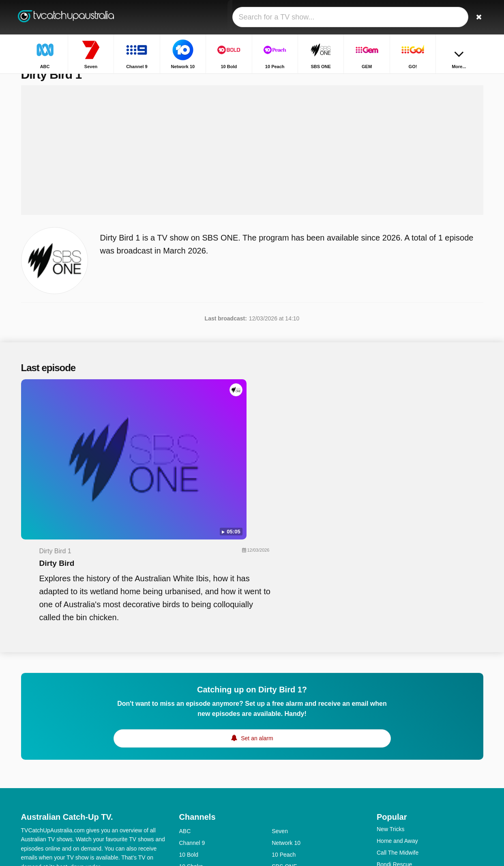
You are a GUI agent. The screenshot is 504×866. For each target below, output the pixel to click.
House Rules (393, 763)
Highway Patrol (396, 751)
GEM (186, 753)
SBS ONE (284, 741)
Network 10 (286, 718)
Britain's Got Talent (400, 775)
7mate (187, 812)
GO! (277, 753)
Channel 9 (192, 718)
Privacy (112, 758)
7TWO (280, 800)
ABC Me (190, 777)
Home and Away (397, 716)
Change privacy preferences (59, 772)
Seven (280, 706)
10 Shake (191, 741)
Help (55, 758)
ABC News (285, 789)
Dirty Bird (212, 420)
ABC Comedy (289, 777)
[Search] (474, 17)
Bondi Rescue (394, 739)
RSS (136, 758)
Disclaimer (82, 758)
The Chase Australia (402, 786)
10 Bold (189, 730)
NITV (278, 765)
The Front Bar (394, 798)
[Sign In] (447, 17)
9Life (185, 765)
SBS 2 (187, 800)
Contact (31, 758)
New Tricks (390, 704)
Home (444, 80)
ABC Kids (191, 789)
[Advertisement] (252, 167)
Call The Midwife (398, 728)
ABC (185, 706)
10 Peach (284, 730)
